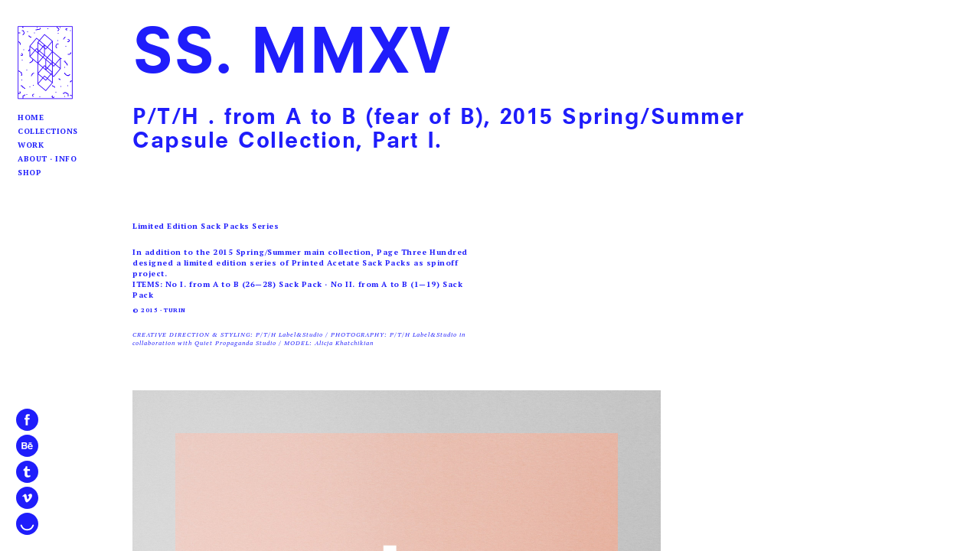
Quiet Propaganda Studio (235, 343)
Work (31, 145)
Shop (29, 173)
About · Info (47, 159)
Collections (48, 131)
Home (31, 117)
